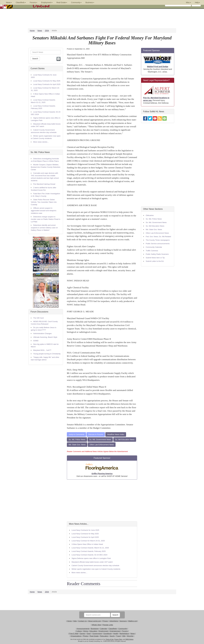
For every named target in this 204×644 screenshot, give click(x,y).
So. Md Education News (125, 440)
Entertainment (115, 631)
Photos (86, 636)
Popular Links (108, 625)
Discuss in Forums (96, 434)
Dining (86, 631)
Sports (112, 636)
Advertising (114, 621)
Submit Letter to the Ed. (155, 261)
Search (35, 59)
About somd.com (95, 621)
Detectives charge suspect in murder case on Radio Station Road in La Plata (46, 219)
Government (97, 633)
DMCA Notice (129, 639)
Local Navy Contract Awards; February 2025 (89, 551)
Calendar (104, 629)
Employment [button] (47, 2)
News (133, 633)
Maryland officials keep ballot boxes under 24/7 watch (92, 562)
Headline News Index (116, 434)
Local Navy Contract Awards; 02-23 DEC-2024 (89, 555)
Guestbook (107, 633)
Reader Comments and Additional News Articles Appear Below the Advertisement (97, 451)
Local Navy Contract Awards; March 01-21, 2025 (90, 548)
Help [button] (197, 2)
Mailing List (133, 621)
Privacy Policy (118, 639)
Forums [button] (34, 2)
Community (123, 629)
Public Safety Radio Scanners (157, 254)
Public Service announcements (158, 244)
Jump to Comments (76, 434)
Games (82, 633)
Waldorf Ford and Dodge (158, 67)
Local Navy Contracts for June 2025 (85, 530)
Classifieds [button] (21, 2)
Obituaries (150, 215)
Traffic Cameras (152, 251)
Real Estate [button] (62, 2)
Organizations (76, 636)
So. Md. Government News (100, 440)
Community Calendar (154, 247)
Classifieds (113, 629)
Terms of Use (110, 639)
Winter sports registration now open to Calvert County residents (96, 569)
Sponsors (123, 621)
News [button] (9, 2)
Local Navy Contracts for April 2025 (47, 84)
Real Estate (94, 636)
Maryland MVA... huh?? (42, 350)
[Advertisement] (102, 500)
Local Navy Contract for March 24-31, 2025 (88, 541)
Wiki (124, 636)
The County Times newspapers (158, 240)
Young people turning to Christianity (47, 354)
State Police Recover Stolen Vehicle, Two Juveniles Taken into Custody (44, 202)
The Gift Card (38, 318)
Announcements (83, 629)
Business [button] (90, 2)
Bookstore (95, 629)
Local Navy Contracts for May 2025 (47, 81)
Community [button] (76, 2)
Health (116, 633)
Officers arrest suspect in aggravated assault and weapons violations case (44, 211)
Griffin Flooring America (102, 474)
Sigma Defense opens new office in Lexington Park (91, 558)
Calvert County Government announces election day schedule (95, 566)
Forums (125, 631)
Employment (103, 631)
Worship (130, 636)
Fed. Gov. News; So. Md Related (158, 237)
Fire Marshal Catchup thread (44, 184)
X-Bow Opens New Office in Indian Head (87, 544)
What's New (96, 625)
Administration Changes (42, 333)
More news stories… (41, 142)
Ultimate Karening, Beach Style (45, 337)
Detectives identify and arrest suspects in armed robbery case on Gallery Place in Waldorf (44, 228)
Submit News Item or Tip (155, 258)
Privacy (105, 621)
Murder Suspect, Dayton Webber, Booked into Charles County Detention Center (46, 167)
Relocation (104, 636)
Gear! (89, 633)
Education (93, 631)
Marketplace (124, 633)
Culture (79, 631)
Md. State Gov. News (77, 445)
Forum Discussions (39, 312)
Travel (118, 636)
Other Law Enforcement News (102, 445)
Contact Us (82, 621)
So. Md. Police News (40, 152)
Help (75, 621)
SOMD (36, 341)
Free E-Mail (74, 633)
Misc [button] (188, 2)
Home (69, 621)
